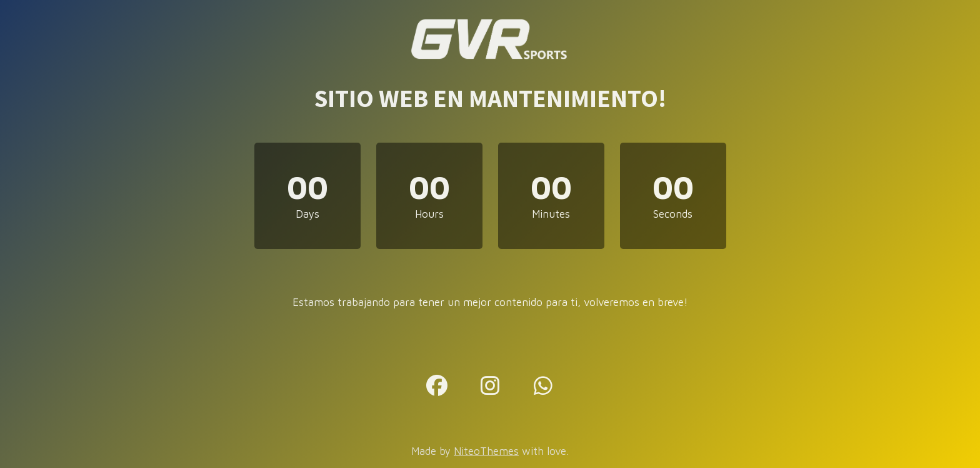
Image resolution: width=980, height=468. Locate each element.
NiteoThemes (486, 451)
